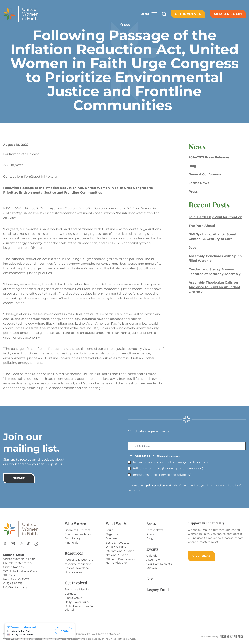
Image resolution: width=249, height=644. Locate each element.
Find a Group (73, 598)
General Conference (205, 174)
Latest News (199, 183)
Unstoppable (73, 572)
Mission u (153, 568)
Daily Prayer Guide (77, 602)
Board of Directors (77, 530)
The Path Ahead (202, 226)
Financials (71, 543)
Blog (192, 166)
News (151, 523)
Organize (112, 534)
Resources (74, 553)
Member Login (228, 14)
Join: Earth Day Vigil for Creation (216, 217)
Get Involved (188, 14)
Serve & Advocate (117, 543)
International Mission (120, 551)
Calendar (153, 556)
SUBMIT (19, 478)
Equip (110, 530)
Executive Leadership (79, 534)
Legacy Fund (158, 589)
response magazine (78, 564)
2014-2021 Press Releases (209, 157)
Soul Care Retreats (159, 564)
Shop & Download (77, 568)
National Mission (117, 555)
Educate (111, 538)
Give (150, 579)
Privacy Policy (86, 634)
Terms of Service (109, 634)
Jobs (192, 247)
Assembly (153, 560)
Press (193, 192)
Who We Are (75, 523)
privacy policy (155, 486)
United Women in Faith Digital (81, 608)
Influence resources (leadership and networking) (168, 468)
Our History (73, 538)
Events (152, 549)
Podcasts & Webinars (79, 560)
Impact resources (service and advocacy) (162, 475)
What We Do (117, 523)
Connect (70, 594)
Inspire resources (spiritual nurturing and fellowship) (171, 462)
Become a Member (78, 589)
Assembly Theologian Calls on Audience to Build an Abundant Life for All (214, 287)
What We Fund (116, 547)
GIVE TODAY (201, 556)
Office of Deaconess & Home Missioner (121, 561)
